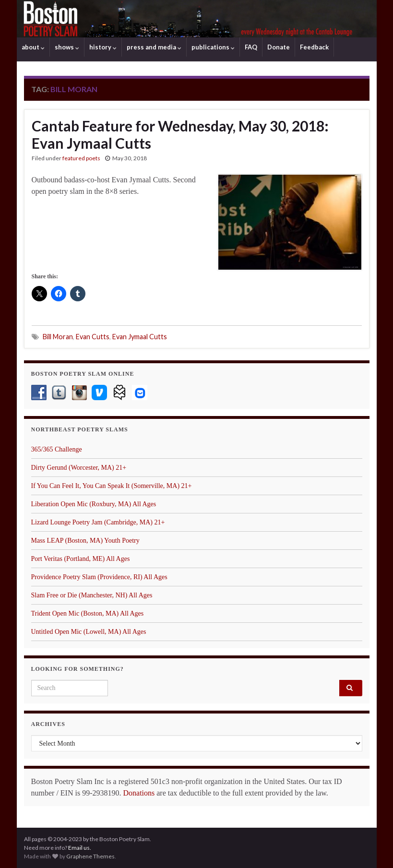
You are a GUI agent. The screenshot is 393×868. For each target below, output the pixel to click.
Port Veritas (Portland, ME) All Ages (81, 559)
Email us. (80, 848)
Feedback (314, 47)
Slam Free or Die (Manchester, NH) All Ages (92, 595)
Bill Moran (58, 337)
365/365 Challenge (57, 449)
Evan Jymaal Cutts (140, 337)
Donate (279, 47)
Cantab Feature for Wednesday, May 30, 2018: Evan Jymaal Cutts (180, 134)
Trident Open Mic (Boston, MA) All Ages (88, 613)
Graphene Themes (90, 856)
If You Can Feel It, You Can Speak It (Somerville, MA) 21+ (112, 486)
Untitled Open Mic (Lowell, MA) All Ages (89, 632)
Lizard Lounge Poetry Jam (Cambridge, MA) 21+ (98, 522)
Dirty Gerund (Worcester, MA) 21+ (79, 468)
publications (213, 47)
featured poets (81, 158)
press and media (154, 47)
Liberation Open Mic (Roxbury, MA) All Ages (94, 504)
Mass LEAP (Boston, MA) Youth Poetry (85, 541)
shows (67, 47)
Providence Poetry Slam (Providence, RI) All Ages (99, 577)
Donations (139, 793)
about (33, 47)
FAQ (251, 47)
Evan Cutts (93, 337)
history (103, 47)
